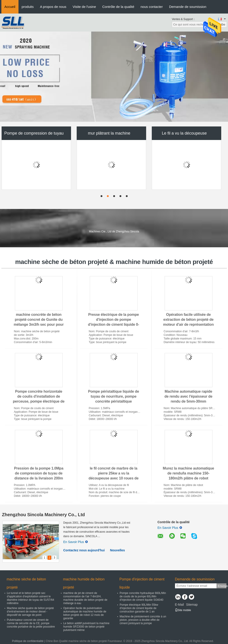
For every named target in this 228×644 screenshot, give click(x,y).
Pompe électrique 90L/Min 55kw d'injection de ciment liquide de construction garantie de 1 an (139, 608)
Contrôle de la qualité (118, 7)
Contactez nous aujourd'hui (84, 550)
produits (28, 7)
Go (223, 24)
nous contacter (152, 7)
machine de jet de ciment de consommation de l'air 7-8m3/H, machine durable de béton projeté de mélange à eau (85, 598)
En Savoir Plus (76, 542)
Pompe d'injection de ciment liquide (142, 583)
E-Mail (180, 605)
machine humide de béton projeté (84, 583)
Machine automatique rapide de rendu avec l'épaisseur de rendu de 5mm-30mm (188, 396)
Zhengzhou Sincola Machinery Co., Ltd (44, 515)
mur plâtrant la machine (109, 133)
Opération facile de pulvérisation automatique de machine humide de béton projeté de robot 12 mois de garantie (85, 613)
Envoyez (222, 586)
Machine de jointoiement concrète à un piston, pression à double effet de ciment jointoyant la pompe (143, 620)
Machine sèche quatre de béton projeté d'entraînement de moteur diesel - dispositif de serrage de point (30, 612)
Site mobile (183, 610)
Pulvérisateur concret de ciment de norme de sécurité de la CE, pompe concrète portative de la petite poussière (31, 623)
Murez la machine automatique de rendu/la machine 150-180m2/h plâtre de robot (188, 473)
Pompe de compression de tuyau (34, 133)
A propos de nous (53, 7)
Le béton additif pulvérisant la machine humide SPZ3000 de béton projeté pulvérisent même (86, 627)
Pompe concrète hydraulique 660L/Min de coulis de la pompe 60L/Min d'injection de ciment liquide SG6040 (143, 596)
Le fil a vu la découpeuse (184, 133)
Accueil (10, 7)
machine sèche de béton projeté (26, 583)
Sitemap (192, 605)
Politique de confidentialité (28, 641)
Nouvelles (117, 550)
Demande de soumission (188, 7)
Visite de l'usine (84, 7)
